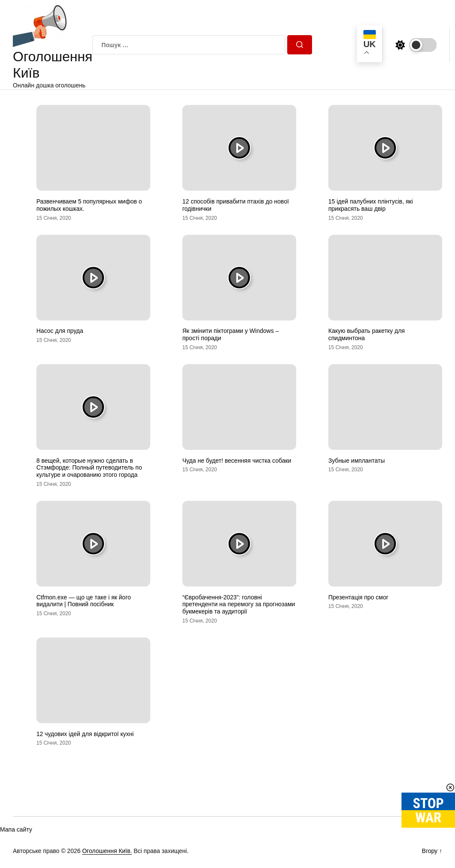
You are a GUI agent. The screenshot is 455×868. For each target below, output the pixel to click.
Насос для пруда (60, 331)
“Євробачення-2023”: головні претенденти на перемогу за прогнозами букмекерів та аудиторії (239, 605)
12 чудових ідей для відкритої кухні (85, 734)
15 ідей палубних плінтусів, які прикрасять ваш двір (371, 205)
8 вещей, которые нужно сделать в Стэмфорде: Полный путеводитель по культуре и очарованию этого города (89, 468)
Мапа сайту (16, 829)
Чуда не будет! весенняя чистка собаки (237, 461)
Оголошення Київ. (107, 851)
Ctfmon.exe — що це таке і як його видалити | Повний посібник (84, 601)
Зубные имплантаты (357, 461)
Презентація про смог (358, 597)
